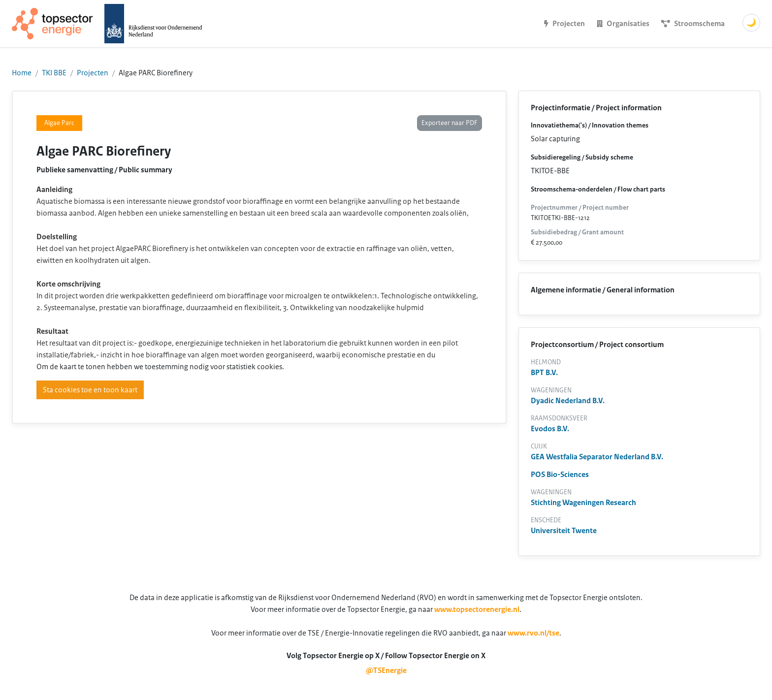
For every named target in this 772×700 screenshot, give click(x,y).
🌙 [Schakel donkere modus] (751, 23)
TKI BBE (54, 73)
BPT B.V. (544, 373)
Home (22, 73)
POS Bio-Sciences (560, 475)
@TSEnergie (386, 670)
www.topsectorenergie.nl (477, 609)
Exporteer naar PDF (450, 123)
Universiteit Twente (564, 531)
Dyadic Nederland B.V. (568, 401)
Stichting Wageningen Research (583, 503)
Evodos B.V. (550, 429)
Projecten (93, 73)
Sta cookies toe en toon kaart (90, 390)
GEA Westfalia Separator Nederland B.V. (597, 457)
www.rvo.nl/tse (533, 633)
